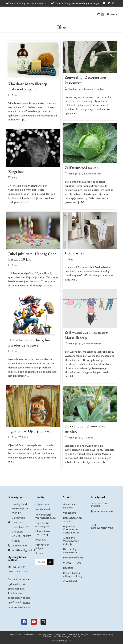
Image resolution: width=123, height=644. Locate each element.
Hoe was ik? (75, 253)
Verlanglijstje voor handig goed (45, 516)
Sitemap (40, 553)
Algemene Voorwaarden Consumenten (71, 529)
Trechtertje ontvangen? (42, 524)
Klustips (88, 89)
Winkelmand (43, 509)
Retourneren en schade (72, 519)
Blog (14, 95)
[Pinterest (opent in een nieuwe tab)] (109, 3)
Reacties (68, 568)
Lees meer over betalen (100, 504)
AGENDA (41, 539)
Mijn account (43, 504)
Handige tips (75, 89)
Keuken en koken (93, 173)
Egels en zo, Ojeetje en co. (29, 431)
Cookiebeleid (71, 581)
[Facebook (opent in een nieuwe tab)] (104, 3)
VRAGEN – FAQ (72, 562)
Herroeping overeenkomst (72, 551)
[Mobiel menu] (111, 14)
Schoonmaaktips (93, 343)
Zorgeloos (16, 171)
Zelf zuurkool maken (82, 168)
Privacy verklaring (74, 557)
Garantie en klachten (70, 506)
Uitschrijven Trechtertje (43, 533)
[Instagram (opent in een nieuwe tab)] (113, 3)
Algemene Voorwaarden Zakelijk (71, 541)
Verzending (70, 512)
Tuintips (100, 89)
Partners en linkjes (42, 546)
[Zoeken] (50, 562)
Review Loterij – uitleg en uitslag (73, 574)
